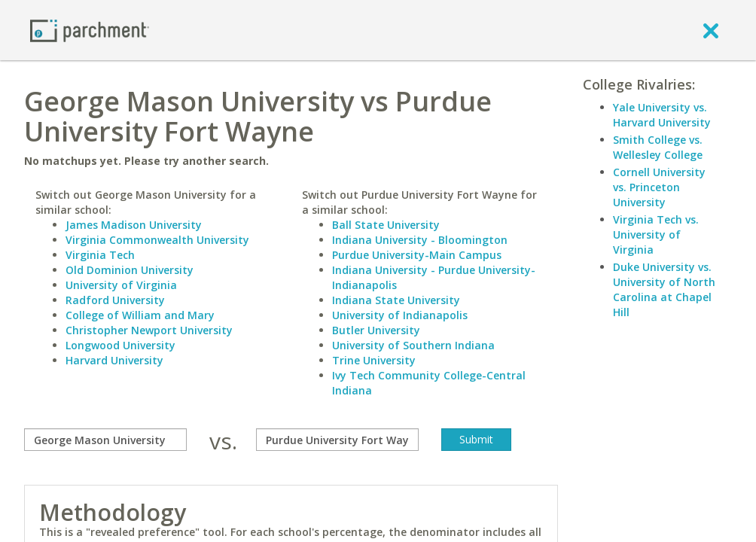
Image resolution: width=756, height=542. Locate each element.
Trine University (374, 360)
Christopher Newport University (149, 330)
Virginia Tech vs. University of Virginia (656, 234)
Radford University (115, 300)
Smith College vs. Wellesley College (658, 147)
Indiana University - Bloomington (420, 240)
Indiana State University (396, 300)
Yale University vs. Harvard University (662, 115)
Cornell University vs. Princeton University (659, 187)
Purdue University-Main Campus (417, 255)
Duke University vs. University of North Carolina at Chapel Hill (664, 289)
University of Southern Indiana (413, 345)
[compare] (105, 440)
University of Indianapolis (400, 315)
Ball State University (386, 225)
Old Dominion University (130, 270)
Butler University (376, 330)
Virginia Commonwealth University (157, 240)
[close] (711, 30)
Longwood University (120, 345)
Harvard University (114, 360)
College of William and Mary (140, 315)
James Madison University (134, 225)
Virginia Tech (100, 255)
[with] (337, 440)
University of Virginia (121, 285)
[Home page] (90, 30)
